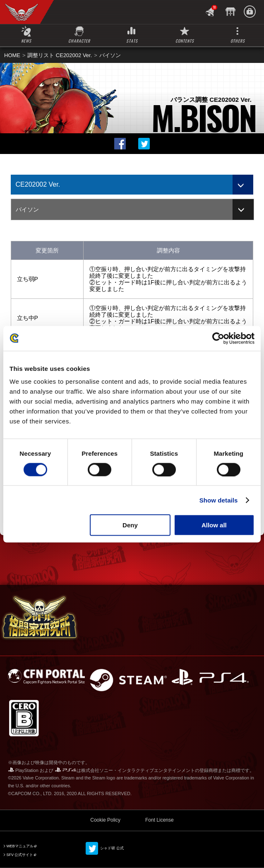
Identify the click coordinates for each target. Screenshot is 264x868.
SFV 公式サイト (20, 855)
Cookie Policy (105, 820)
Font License (160, 820)
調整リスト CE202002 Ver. (60, 55)
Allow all (214, 525)
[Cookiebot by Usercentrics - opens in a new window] (218, 338)
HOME (12, 55)
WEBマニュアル (20, 846)
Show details (219, 500)
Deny (130, 525)
